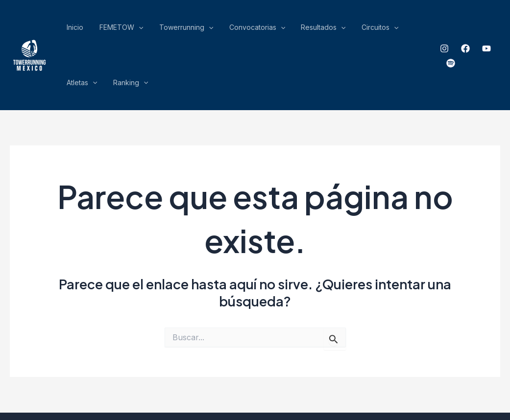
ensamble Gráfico (368, 378)
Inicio (72, 29)
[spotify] (496, 30)
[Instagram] (433, 30)
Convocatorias (221, 29)
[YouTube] (475, 30)
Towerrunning (161, 29)
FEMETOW (107, 29)
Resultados (276, 29)
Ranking (399, 29)
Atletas (361, 29)
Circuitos (322, 29)
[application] (124, 29)
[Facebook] (454, 30)
